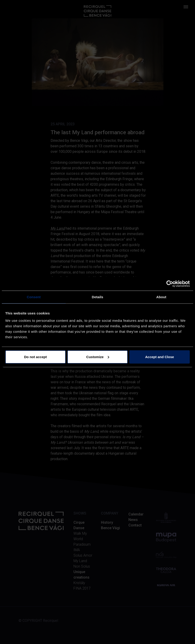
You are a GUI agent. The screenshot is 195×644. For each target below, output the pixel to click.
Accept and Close (160, 357)
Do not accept (35, 357)
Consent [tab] (34, 297)
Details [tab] (97, 297)
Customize (98, 357)
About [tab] (161, 297)
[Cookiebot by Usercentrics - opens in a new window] (170, 284)
